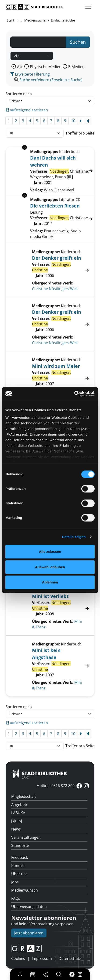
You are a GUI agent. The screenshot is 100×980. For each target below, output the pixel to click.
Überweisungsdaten (29, 907)
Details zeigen (74, 537)
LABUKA (18, 813)
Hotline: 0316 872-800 (56, 786)
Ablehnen (50, 582)
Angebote (20, 805)
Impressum (42, 958)
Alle (20, 67)
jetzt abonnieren (29, 933)
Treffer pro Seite (80, 133)
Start (11, 20)
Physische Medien (46, 67)
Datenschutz (70, 958)
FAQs (16, 898)
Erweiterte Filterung (30, 74)
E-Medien (76, 67)
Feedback (20, 857)
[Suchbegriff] (38, 42)
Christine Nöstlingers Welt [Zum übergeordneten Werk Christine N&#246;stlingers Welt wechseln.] (55, 289)
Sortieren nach (19, 94)
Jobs (15, 882)
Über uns (19, 874)
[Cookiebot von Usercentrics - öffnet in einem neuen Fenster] (74, 394)
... (21, 20)
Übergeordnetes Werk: (53, 283)
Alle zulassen (50, 552)
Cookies (18, 958)
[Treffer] (50, 270)
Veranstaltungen (26, 837)
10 (73, 121)
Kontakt (18, 866)
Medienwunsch (25, 890)
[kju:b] (17, 821)
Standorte (20, 845)
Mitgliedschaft (24, 796)
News (16, 829)
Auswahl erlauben (50, 567)
